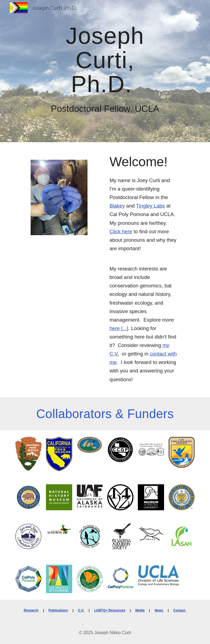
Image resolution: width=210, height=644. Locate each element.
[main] (105, 59)
